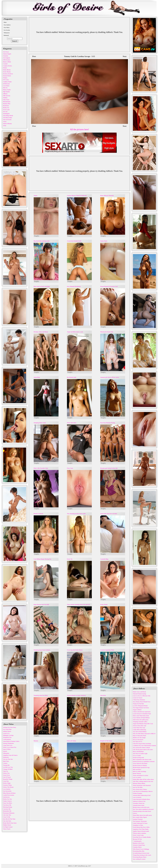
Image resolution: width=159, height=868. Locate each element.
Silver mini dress (72, 423)
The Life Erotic (7, 120)
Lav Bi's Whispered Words (140, 706)
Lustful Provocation (9, 795)
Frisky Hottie (104, 604)
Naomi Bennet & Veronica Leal (109, 286)
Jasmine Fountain (138, 819)
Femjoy (5, 78)
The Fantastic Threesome (140, 821)
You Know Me (7, 805)
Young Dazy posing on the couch (142, 855)
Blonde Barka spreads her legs (141, 767)
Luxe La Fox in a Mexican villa (142, 696)
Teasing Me (6, 765)
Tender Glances (7, 801)
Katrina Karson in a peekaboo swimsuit (144, 761)
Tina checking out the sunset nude (76, 514)
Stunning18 (6, 114)
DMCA (70, 866)
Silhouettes (6, 753)
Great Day (6, 781)
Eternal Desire (7, 76)
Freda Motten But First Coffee (141, 827)
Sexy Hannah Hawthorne (74, 286)
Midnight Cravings (8, 735)
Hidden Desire (7, 825)
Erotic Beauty (7, 72)
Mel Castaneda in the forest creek (142, 759)
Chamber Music (137, 847)
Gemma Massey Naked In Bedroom (77, 195)
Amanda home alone (139, 805)
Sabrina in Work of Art (139, 801)
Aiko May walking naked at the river (143, 781)
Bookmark (6, 35)
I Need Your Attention (139, 700)
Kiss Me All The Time (9, 819)
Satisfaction (6, 797)
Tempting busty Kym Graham (42, 650)
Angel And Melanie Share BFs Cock (143, 724)
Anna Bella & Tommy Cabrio (11, 741)
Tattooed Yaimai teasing (139, 694)
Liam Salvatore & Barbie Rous (141, 799)
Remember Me (7, 811)
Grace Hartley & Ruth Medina (141, 718)
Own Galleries (7, 25)
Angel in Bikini (137, 710)
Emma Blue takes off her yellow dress (143, 779)
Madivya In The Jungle (139, 738)
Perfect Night (7, 783)
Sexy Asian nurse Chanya (140, 789)
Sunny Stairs (104, 241)
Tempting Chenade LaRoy (140, 722)
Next (125, 56)
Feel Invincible (7, 791)
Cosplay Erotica (8, 66)
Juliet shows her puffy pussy (141, 720)
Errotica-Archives (8, 74)
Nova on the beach (138, 740)
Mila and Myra (137, 769)
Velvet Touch (7, 829)
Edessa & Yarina (71, 741)
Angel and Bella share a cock (75, 332)
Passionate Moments (9, 813)
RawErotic (6, 106)
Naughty (37, 236)
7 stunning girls (137, 841)
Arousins (6, 56)
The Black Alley (8, 118)
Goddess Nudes (7, 82)
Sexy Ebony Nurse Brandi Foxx (142, 702)
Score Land (6, 110)
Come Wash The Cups (139, 728)
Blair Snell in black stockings (42, 286)
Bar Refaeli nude (72, 377)
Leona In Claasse (138, 698)
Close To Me (7, 817)
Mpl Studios (6, 92)
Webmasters (7, 33)
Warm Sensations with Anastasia (142, 785)
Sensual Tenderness (8, 743)
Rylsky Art (6, 108)
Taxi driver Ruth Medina (140, 732)
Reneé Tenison (137, 773)
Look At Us (6, 733)
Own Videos (7, 28)
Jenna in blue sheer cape (140, 726)
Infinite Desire (7, 731)
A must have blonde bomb (74, 241)
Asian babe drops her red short (109, 514)
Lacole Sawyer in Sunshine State (142, 714)
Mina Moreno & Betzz (9, 793)
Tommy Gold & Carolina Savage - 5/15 (79, 56)
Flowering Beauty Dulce (140, 857)
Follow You (6, 773)
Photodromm (7, 102)
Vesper (36, 195)
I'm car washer (137, 755)
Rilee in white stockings (139, 771)
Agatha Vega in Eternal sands (141, 831)
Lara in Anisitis (137, 797)
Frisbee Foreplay (138, 793)
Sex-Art (5, 112)
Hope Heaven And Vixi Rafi (41, 604)
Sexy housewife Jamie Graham (141, 747)
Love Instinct (7, 789)
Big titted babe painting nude (42, 241)
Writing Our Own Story (10, 727)
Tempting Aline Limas (40, 423)
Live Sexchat (7, 30)
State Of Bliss (7, 749)
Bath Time (6, 761)
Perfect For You (7, 799)
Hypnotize (6, 757)
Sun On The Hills (138, 787)
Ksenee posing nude (138, 757)
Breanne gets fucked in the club (109, 468)
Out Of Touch (7, 777)
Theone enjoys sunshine (139, 833)
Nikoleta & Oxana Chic (107, 332)
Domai (5, 68)
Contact (5, 763)
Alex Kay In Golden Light (140, 753)
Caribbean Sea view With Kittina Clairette (144, 745)
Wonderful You (7, 737)
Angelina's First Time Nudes (141, 829)
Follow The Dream (8, 787)
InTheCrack (6, 84)
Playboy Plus (7, 104)
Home (5, 22)
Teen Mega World (8, 116)
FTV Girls (6, 80)
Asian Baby (37, 377)
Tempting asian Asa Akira (41, 695)
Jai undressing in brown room (141, 853)
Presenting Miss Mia (139, 851)
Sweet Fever (7, 775)
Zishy (5, 125)
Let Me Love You (8, 767)
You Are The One (8, 759)
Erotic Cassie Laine (138, 835)
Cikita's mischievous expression (142, 712)
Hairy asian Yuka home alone (141, 716)
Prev (34, 56)
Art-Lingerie (7, 58)
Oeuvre (135, 813)
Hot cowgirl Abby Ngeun (140, 817)
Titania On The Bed (138, 704)
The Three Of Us (138, 742)
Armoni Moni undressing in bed (142, 795)
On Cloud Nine (7, 729)
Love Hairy (6, 86)
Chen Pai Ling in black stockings (142, 744)
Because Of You (137, 839)
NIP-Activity (7, 96)
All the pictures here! (79, 129)
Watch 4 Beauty (7, 124)
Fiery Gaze (70, 468)
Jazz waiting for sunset (139, 859)
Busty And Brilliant (138, 751)
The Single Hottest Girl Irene (141, 708)
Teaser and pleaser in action (140, 775)
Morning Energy (8, 807)
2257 (89, 866)
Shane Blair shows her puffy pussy (142, 815)
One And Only (7, 821)
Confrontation (7, 739)
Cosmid (5, 64)
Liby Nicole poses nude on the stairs (143, 749)
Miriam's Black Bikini (139, 783)
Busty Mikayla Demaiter (107, 195)
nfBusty (5, 94)
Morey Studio (7, 90)
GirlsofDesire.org (82, 866)
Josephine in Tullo (138, 825)
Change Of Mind (8, 769)
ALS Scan (6, 52)
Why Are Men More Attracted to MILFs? (144, 734)
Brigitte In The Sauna (106, 741)
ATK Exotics (7, 60)
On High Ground (8, 827)
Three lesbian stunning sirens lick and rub (78, 604)
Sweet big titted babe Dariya (75, 650)
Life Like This (7, 815)
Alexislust (103, 695)
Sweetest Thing (7, 785)
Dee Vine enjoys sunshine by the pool (143, 809)
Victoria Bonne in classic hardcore (76, 695)
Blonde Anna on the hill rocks (141, 807)
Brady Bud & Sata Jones (10, 823)
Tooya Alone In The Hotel (140, 763)
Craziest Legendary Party (107, 650)
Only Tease (6, 100)
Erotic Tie (70, 559)
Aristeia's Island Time (139, 845)
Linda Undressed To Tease (140, 823)
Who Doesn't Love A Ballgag (141, 849)
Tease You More (8, 803)
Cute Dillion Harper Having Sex (42, 559)
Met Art (5, 88)
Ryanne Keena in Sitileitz (140, 765)
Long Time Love (8, 745)
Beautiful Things (8, 779)
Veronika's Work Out (139, 803)
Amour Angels (7, 54)
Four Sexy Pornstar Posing (108, 423)
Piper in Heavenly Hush (139, 736)
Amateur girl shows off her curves (110, 377)
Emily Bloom (7, 70)
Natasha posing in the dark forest (142, 811)
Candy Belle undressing (139, 730)
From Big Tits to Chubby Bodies (142, 837)
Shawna (36, 741)
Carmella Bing (104, 559)
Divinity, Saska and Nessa (41, 332)
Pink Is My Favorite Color (41, 468)
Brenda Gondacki (38, 514)
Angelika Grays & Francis (10, 755)
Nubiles (5, 98)
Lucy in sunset (137, 777)
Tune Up (5, 771)
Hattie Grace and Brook (139, 692)
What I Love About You (10, 747)
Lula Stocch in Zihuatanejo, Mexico (143, 791)
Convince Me (7, 809)
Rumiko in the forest (139, 843)
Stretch (5, 751)
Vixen (5, 122)
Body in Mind (7, 62)
